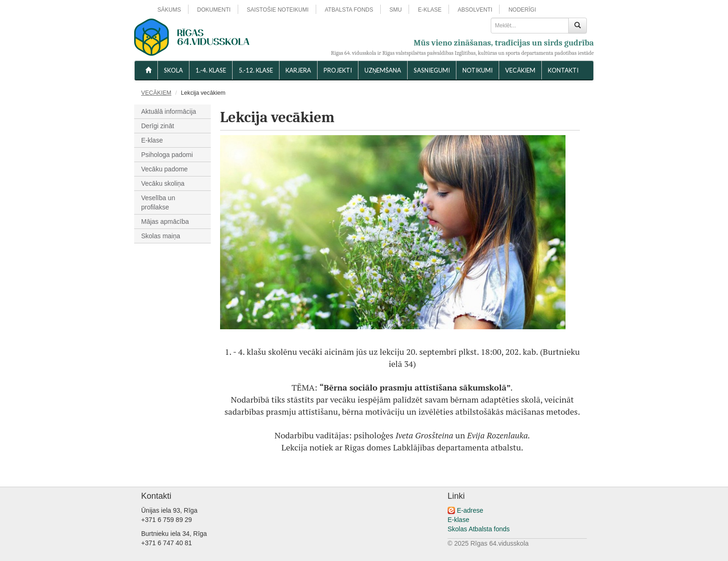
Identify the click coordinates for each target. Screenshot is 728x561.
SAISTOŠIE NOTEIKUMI (277, 10)
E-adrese (470, 510)
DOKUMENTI (214, 10)
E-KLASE (430, 10)
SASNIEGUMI (432, 70)
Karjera (298, 70)
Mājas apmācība (165, 222)
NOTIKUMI (478, 70)
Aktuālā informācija (169, 111)
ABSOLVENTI (475, 10)
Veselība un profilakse (158, 202)
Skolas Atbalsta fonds (479, 529)
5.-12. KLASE (256, 70)
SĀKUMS (169, 10)
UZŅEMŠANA (383, 70)
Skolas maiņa (161, 236)
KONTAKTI (563, 70)
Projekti (338, 70)
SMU (396, 10)
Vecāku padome (164, 169)
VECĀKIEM (520, 70)
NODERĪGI (522, 10)
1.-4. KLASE (211, 70)
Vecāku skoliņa (163, 183)
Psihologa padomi (167, 155)
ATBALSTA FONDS (349, 10)
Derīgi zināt (158, 126)
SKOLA (173, 70)
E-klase (152, 140)
